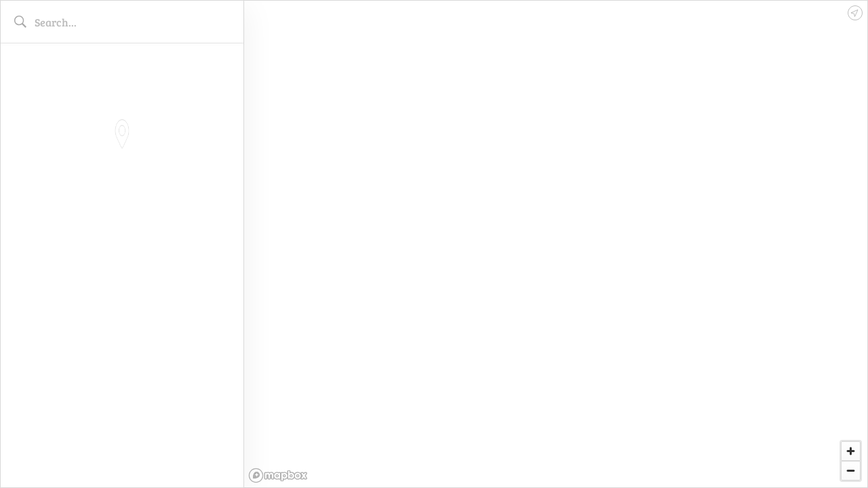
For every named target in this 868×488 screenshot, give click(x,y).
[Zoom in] (851, 451)
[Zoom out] (851, 471)
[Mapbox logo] (278, 475)
